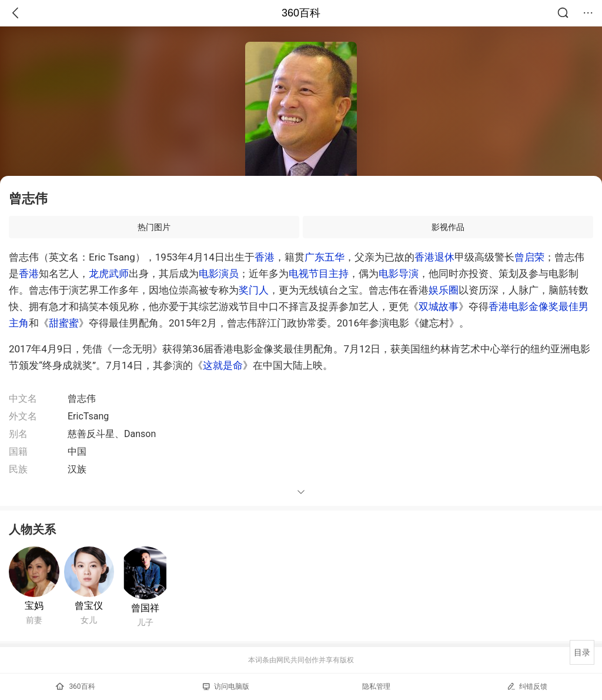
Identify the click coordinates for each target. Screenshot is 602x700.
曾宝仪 (89, 606)
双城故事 (439, 306)
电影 (209, 274)
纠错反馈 (527, 686)
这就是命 (223, 365)
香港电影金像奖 (524, 306)
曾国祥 (145, 608)
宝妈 (34, 606)
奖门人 (254, 290)
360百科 (301, 13)
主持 (339, 274)
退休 (444, 257)
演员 (229, 274)
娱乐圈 (444, 290)
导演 (409, 274)
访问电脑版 (226, 686)
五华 (335, 257)
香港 (265, 257)
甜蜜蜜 (64, 323)
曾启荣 (529, 257)
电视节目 (309, 274)
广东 (315, 257)
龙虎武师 (109, 274)
